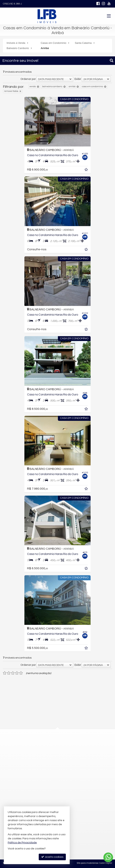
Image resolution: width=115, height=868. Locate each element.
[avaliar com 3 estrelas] (13, 673)
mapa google (42, 759)
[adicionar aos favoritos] (91, 170)
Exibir (78, 79)
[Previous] (26, 122)
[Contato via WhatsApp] (108, 857)
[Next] (89, 122)
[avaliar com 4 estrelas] (17, 673)
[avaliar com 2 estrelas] (9, 673)
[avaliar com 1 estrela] (5, 673)
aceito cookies (52, 857)
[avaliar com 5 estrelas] (21, 673)
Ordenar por (28, 79)
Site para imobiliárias (88, 863)
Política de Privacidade (22, 843)
